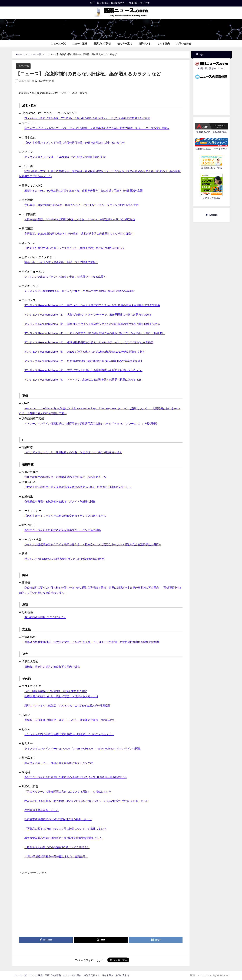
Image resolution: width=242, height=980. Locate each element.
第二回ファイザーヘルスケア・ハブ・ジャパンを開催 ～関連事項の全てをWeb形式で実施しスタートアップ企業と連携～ (102, 128)
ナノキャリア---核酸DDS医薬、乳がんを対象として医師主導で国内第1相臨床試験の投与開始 (83, 291)
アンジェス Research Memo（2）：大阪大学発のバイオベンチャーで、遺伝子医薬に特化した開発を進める (92, 314)
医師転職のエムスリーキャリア (211, 149)
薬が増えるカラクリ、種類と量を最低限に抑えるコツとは (61, 763)
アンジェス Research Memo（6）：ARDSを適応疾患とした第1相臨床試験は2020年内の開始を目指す (89, 352)
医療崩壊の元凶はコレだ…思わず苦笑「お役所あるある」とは (64, 696)
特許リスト (145, 44)
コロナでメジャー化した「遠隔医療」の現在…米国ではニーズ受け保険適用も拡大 (76, 452)
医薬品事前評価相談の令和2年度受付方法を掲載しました (60, 819)
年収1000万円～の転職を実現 (211, 132)
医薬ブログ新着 (102, 44)
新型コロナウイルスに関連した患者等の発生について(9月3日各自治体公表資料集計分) (79, 777)
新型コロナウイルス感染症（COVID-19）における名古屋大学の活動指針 (70, 706)
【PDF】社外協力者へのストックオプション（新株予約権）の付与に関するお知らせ (78, 248)
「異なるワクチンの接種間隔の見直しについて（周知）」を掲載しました (71, 791)
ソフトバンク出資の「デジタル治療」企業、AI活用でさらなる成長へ (68, 277)
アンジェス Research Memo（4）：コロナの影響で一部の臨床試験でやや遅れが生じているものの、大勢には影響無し (99, 333)
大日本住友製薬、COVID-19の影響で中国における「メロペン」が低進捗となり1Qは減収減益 (83, 219)
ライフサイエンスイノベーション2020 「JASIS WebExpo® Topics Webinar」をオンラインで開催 (86, 749)
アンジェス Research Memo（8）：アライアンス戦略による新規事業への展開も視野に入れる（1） (87, 370)
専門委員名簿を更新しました (43, 810)
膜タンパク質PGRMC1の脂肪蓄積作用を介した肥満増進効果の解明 (67, 559)
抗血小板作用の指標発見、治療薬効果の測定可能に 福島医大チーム (68, 477)
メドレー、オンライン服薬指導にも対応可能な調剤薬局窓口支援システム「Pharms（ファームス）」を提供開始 (95, 424)
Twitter (213, 215)
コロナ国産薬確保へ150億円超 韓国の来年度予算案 (58, 691)
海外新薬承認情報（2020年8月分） (47, 617)
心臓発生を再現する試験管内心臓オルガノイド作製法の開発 (62, 501)
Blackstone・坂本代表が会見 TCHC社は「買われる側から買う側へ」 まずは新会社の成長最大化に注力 (91, 118)
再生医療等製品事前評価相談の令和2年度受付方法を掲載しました (66, 838)
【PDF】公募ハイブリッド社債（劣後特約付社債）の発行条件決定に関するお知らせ (78, 142)
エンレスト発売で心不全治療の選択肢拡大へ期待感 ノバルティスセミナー (72, 734)
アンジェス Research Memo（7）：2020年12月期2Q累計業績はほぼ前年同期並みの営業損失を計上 (87, 361)
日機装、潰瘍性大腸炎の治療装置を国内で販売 (54, 667)
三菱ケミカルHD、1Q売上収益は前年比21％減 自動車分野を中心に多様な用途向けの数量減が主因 (87, 191)
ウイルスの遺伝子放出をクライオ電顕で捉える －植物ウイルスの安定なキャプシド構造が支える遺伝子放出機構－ (97, 544)
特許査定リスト (92, 975)
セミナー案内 (125, 44)
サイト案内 (164, 44)
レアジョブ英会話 (211, 198)
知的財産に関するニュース (211, 68)
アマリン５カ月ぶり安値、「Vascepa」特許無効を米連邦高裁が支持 (68, 157)
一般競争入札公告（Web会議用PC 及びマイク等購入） (59, 847)
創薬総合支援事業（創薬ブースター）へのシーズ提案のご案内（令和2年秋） (73, 720)
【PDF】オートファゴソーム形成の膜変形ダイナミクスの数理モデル (68, 516)
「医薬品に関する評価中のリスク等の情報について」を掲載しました (68, 829)
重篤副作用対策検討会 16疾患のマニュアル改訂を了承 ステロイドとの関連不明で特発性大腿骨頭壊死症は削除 (96, 642)
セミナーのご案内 (72, 975)
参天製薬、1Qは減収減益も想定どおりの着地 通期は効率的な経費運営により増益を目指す (82, 234)
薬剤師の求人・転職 (212, 168)
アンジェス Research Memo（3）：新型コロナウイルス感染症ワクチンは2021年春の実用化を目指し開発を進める (96, 324)
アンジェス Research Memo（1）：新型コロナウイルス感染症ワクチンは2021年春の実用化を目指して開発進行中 (96, 305)
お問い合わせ (184, 44)
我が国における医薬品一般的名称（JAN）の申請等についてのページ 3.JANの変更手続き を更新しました (91, 801)
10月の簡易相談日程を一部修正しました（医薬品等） (58, 856)
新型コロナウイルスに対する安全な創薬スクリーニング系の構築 (65, 530)
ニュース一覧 (58, 44)
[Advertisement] (101, 900)
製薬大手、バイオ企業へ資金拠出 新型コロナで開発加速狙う (64, 262)
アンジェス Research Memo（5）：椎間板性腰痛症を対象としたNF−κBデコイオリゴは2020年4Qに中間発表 (93, 342)
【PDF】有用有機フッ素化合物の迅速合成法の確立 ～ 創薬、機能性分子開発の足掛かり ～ (82, 487)
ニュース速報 (80, 44)
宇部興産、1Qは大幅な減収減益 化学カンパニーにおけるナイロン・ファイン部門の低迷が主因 (85, 205)
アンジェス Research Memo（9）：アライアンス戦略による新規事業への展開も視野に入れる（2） (87, 379)
